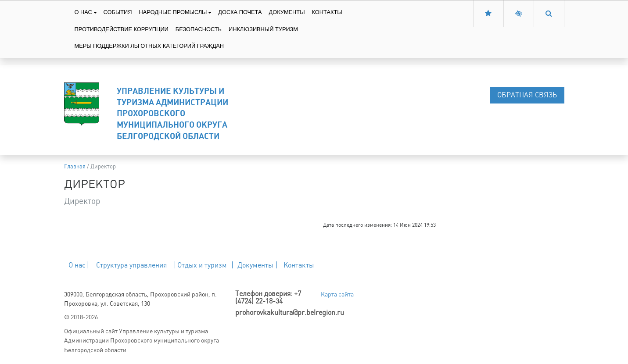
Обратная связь (527, 95)
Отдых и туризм (202, 265)
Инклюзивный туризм (263, 29)
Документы (287, 12)
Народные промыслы (173, 12)
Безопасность (199, 29)
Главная (75, 166)
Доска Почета (240, 12)
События (118, 12)
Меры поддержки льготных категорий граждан (149, 46)
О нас (83, 12)
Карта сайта (337, 294)
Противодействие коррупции (122, 29)
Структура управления (131, 265)
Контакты (327, 12)
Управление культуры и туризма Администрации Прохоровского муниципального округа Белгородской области (172, 113)
